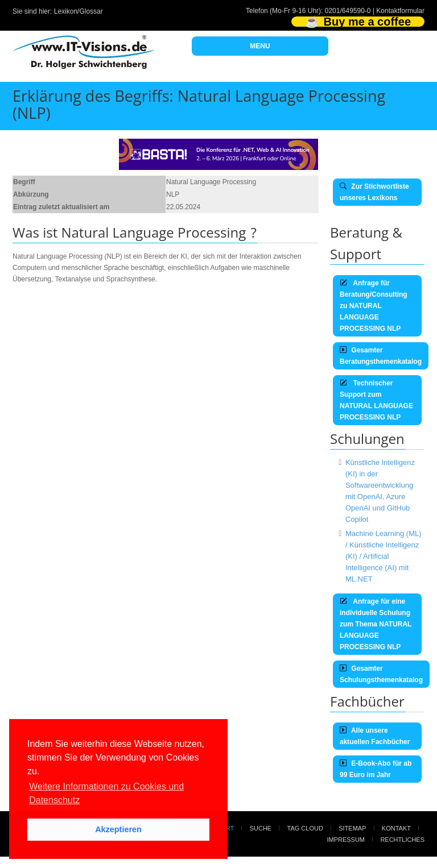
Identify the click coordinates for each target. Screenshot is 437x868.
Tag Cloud (305, 828)
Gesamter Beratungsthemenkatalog (381, 356)
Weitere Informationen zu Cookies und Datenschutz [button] (106, 793)
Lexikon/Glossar (79, 11)
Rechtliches (402, 840)
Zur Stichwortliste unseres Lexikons (374, 192)
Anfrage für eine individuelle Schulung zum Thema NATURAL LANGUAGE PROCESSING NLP (376, 624)
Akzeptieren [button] (118, 829)
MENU (260, 46)
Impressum (346, 840)
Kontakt (396, 828)
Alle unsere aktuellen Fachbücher (375, 736)
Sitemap (352, 828)
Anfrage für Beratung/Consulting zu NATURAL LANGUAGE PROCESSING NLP (374, 306)
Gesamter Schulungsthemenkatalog (381, 674)
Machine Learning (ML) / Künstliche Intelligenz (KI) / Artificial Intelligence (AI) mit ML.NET (384, 556)
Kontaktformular (400, 11)
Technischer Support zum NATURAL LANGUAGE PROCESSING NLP (376, 400)
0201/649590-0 (348, 11)
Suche (261, 828)
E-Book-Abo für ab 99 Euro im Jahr (376, 769)
